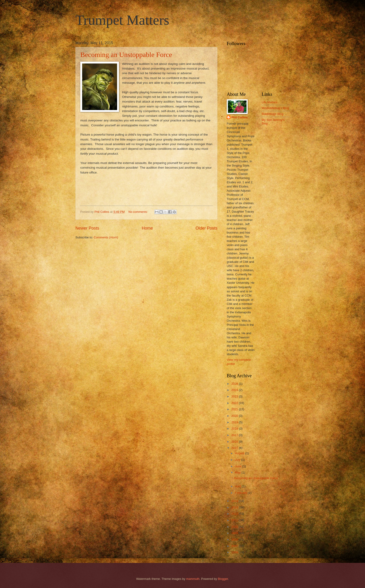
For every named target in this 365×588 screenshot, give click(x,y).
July (238, 460)
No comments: (139, 212)
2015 (235, 448)
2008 (235, 540)
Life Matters (269, 102)
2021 (235, 409)
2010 (235, 527)
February (241, 493)
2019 (235, 422)
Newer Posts (87, 228)
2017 (235, 435)
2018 (235, 429)
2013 (235, 507)
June (239, 466)
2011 (235, 520)
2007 (235, 546)
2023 (235, 396)
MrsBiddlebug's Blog (275, 108)
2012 (235, 514)
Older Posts (206, 228)
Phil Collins (240, 117)
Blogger (223, 579)
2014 (235, 501)
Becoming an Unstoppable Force (126, 55)
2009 (235, 533)
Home (147, 228)
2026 (235, 384)
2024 (235, 390)
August (240, 453)
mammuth (193, 579)
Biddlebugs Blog (272, 114)
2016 (235, 442)
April (238, 486)
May (238, 473)
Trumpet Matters (122, 20)
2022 (235, 403)
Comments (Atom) (106, 237)
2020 (235, 416)
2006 (235, 552)
